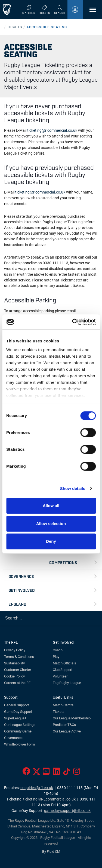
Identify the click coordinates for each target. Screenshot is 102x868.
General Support (16, 705)
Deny (51, 541)
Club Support (63, 670)
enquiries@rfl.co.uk (37, 788)
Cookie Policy (14, 676)
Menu (90, 12)
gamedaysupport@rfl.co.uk (67, 811)
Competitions (63, 562)
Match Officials (64, 663)
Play (56, 657)
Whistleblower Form (19, 744)
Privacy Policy (15, 650)
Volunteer (60, 676)
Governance (21, 576)
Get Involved (22, 590)
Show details (73, 488)
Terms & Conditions (19, 657)
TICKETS (15, 27)
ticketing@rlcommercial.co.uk (52, 131)
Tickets (59, 712)
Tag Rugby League (67, 683)
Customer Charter (18, 670)
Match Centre (63, 705)
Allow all (51, 506)
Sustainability (14, 663)
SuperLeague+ (15, 718)
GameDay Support (18, 712)
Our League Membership (72, 718)
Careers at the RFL (18, 683)
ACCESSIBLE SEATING (47, 27)
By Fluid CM (51, 852)
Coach (58, 650)
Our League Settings (20, 725)
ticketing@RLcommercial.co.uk (49, 799)
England (17, 604)
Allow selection (51, 524)
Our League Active (67, 731)
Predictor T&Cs (64, 725)
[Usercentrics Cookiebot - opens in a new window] (73, 322)
